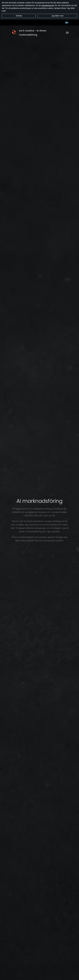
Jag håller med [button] (57, 16)
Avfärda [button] (19, 16)
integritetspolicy (48, 5)
